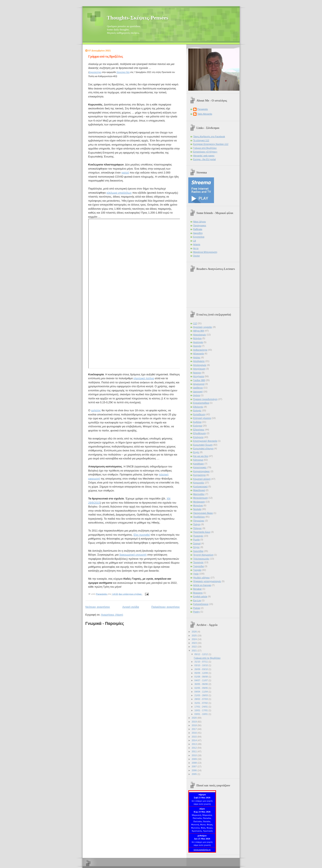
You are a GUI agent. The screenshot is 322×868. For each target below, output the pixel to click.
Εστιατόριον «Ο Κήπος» (205, 152)
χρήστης (96, 410)
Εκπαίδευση (199, 414)
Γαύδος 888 (199, 380)
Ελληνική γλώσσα (202, 418)
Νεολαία (197, 509)
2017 (195, 729)
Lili (195, 241)
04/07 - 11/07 (201, 680)
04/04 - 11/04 (201, 692)
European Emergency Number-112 (211, 144)
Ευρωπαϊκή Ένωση (203, 445)
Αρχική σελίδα (131, 607)
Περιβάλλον (199, 517)
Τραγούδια (199, 566)
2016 (195, 733)
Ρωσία (197, 540)
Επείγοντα (198, 437)
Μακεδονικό (199, 490)
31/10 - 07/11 (201, 662)
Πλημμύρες (199, 521)
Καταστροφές (200, 467)
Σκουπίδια (198, 551)
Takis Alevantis (205, 114)
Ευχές (196, 452)
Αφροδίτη (198, 233)
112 (195, 323)
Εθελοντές (198, 407)
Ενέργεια (198, 426)
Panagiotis (203, 109)
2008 (195, 763)
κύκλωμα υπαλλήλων (119, 193)
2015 (195, 737)
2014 (195, 740)
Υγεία (196, 574)
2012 (195, 748)
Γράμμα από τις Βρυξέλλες (106, 56)
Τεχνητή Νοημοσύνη (203, 555)
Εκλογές (197, 410)
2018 (195, 725)
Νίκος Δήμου (200, 222)
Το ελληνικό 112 (201, 140)
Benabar (198, 589)
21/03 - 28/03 (201, 695)
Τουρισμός (198, 562)
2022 (195, 647)
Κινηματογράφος (202, 471)
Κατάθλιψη (199, 464)
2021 (195, 651)
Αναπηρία (198, 342)
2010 (195, 755)
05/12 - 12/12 (201, 654)
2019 (195, 722)
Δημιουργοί (199, 384)
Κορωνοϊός (199, 483)
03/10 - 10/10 (201, 665)
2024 (195, 639)
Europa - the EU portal (205, 159)
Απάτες (197, 357)
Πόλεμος (198, 528)
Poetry (197, 612)
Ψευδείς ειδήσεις (202, 578)
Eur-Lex (197, 600)
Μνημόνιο (198, 505)
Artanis (197, 244)
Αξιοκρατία (199, 354)
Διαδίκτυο (198, 388)
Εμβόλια (197, 422)
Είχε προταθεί (142, 535)
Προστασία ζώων (202, 532)
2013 (195, 744)
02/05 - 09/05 (201, 688)
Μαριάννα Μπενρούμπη (205, 252)
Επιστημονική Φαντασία (205, 441)
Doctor (197, 256)
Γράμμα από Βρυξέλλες (205, 148)
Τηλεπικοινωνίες (201, 559)
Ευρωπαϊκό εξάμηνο (203, 448)
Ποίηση (197, 524)
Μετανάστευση (201, 498)
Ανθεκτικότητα (200, 350)
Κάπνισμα (198, 460)
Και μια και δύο (201, 456)
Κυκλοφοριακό (200, 487)
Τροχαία (197, 570)
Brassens (198, 593)
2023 (195, 643)
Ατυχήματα (199, 376)
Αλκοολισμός (200, 335)
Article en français (202, 585)
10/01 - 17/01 (201, 710)
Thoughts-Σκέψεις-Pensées (138, 18)
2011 (195, 751)
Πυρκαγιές (198, 536)
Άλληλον (198, 338)
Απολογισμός (200, 365)
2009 (195, 759)
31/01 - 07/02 (201, 703)
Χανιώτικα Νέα (123, 72)
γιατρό (125, 173)
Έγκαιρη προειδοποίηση (205, 399)
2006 (195, 770)
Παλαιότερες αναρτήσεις (166, 607)
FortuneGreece (201, 604)
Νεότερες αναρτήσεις (98, 607)
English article (200, 596)
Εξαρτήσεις (199, 430)
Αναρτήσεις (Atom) (112, 615)
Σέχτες (197, 547)
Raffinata (198, 229)
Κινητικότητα (200, 475)
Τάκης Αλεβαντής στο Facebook (209, 136)
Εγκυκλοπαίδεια (201, 403)
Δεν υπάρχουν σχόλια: (131, 594)
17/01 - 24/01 (201, 707)
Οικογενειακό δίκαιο (203, 513)
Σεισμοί (197, 543)
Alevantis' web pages (204, 156)
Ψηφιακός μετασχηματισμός (207, 581)
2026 (195, 632)
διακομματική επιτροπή (133, 555)
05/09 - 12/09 (201, 673)
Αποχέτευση (199, 369)
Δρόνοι (197, 395)
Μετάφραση (199, 502)
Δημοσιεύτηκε (95, 72)
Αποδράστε (199, 361)
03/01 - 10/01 (201, 714)
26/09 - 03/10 (201, 669)
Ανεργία (197, 346)
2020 (195, 718)
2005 (195, 774)
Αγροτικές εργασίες (203, 327)
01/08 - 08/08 (201, 677)
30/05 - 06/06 (201, 684)
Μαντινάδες (199, 494)
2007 (195, 766)
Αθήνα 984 (199, 331)
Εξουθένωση (200, 433)
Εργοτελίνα (199, 237)
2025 (195, 636)
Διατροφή (198, 392)
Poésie (197, 608)
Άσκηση (197, 373)
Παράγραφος (200, 225)
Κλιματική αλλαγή (202, 479)
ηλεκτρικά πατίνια (144, 378)
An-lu (196, 248)
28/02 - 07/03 (201, 699)
